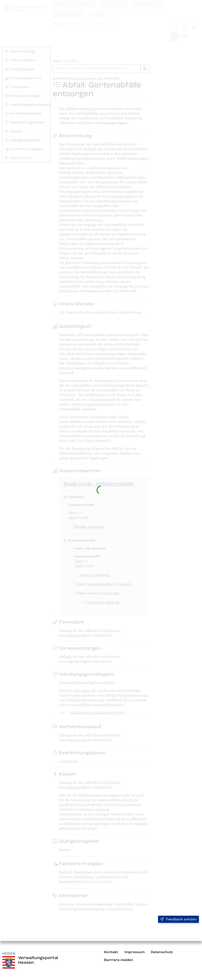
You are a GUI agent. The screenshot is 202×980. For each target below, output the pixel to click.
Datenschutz (162, 952)
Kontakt (111, 952)
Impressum (135, 952)
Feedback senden (178, 919)
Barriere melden (119, 960)
